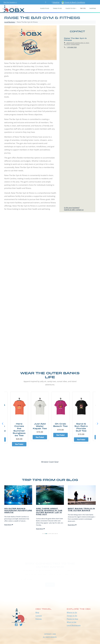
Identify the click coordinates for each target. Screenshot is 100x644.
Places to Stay (72, 619)
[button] (97, 424)
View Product (19, 439)
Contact (39, 616)
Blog (37, 612)
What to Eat (72, 622)
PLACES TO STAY (70, 8)
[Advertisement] (50, 238)
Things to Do (72, 616)
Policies (39, 619)
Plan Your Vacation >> (10, 2)
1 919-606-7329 (72, 47)
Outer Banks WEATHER (50, 591)
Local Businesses (74, 625)
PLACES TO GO (45, 8)
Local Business (10, 22)
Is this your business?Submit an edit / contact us (74, 209)
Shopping (93, 8)
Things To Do (57, 8)
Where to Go (72, 612)
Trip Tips (83, 8)
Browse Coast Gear (50, 462)
